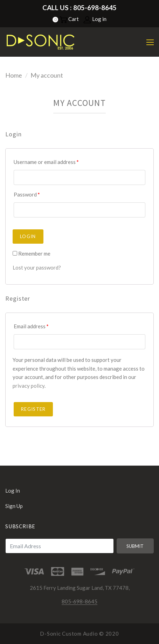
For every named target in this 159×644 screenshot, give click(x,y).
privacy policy (29, 386)
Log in (95, 19)
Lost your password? (37, 267)
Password (27, 194)
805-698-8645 (79, 601)
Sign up (14, 506)
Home (14, 75)
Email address (31, 326)
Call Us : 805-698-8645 (79, 8)
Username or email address (46, 162)
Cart (69, 19)
